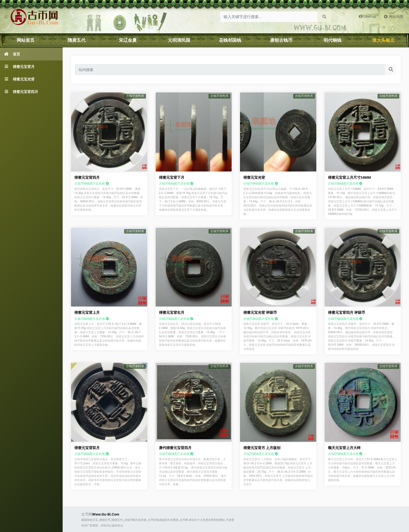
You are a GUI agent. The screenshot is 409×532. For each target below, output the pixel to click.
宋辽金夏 (128, 40)
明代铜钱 (332, 40)
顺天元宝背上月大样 (344, 448)
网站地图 (394, 17)
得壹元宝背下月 (172, 177)
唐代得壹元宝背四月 (175, 448)
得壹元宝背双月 (87, 448)
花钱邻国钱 (230, 40)
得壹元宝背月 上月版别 (262, 448)
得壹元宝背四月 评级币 (346, 312)
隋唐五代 (77, 40)
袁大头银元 (383, 40)
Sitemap (367, 17)
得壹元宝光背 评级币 (260, 312)
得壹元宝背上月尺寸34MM (350, 177)
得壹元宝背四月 (87, 177)
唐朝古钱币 (281, 40)
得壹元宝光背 (254, 177)
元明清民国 (179, 40)
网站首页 (26, 40)
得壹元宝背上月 (87, 312)
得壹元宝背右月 (172, 312)
